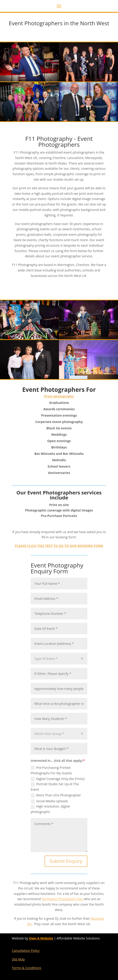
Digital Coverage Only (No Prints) (58, 779)
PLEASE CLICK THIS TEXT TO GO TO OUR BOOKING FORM (59, 546)
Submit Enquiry (66, 861)
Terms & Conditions (27, 968)
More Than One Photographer (56, 795)
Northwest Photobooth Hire (62, 899)
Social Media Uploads (49, 801)
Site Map (18, 959)
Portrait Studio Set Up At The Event (55, 787)
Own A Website (41, 938)
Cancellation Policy (26, 951)
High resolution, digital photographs (50, 809)
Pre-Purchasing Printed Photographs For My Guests (51, 770)
